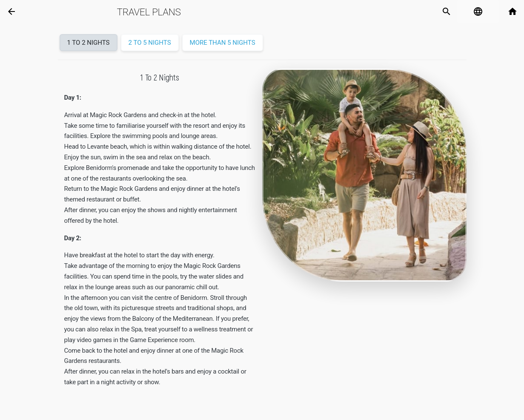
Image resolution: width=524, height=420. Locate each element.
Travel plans (149, 12)
